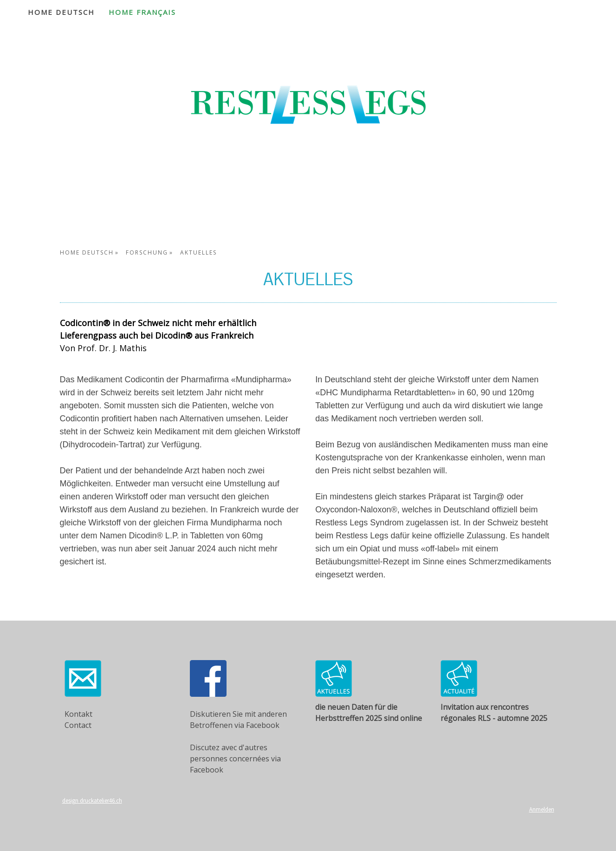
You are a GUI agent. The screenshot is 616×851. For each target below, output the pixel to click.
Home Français (142, 12)
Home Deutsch (61, 12)
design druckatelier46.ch (92, 800)
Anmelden (542, 809)
